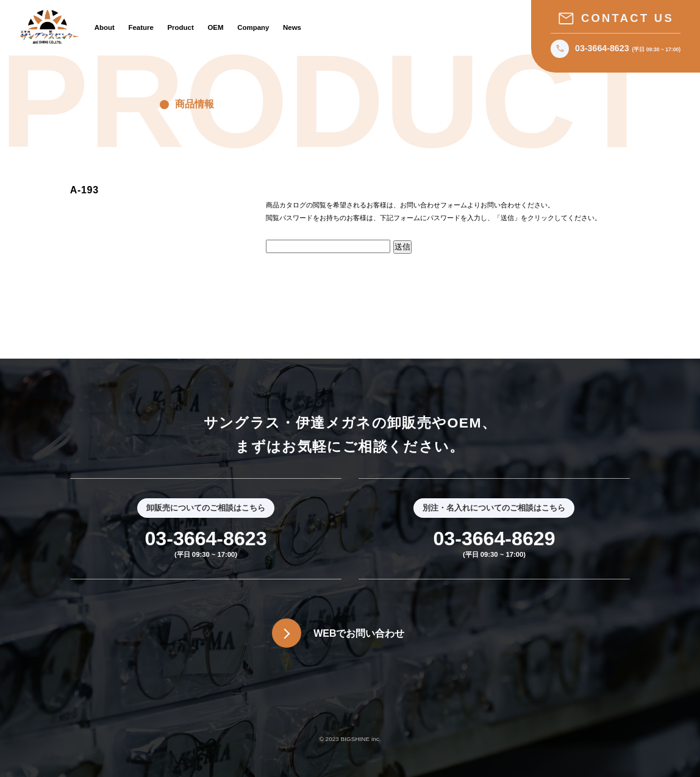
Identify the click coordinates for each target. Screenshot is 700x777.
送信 (402, 247)
